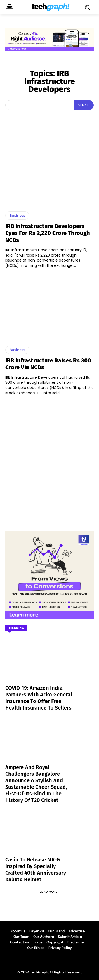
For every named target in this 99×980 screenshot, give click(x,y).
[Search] (84, 105)
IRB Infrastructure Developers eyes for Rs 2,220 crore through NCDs (48, 233)
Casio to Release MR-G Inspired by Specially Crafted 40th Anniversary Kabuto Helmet (36, 870)
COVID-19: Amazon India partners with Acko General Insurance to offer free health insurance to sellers (39, 698)
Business (17, 215)
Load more (50, 892)
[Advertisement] (49, 461)
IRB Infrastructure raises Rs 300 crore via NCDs (48, 364)
